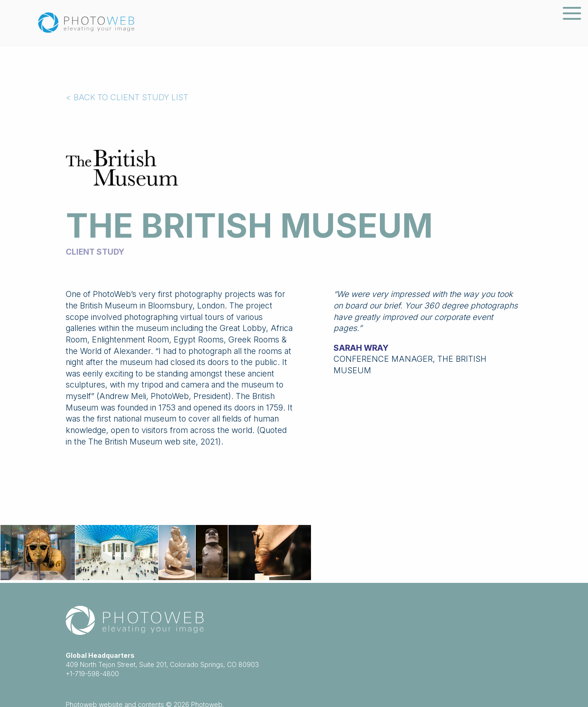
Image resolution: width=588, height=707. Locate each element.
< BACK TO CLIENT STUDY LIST (127, 97)
